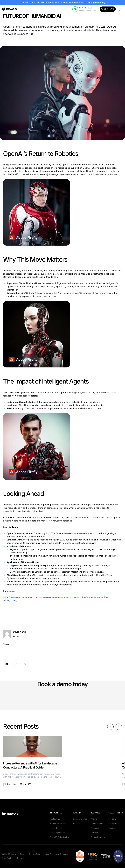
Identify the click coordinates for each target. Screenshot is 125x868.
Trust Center (7, 858)
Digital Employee (80, 819)
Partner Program (98, 837)
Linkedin (112, 819)
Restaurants (55, 819)
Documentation (97, 824)
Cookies (20, 858)
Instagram (113, 824)
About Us (76, 824)
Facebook (113, 828)
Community (96, 833)
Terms (23, 854)
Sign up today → (99, 3)
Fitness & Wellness (58, 824)
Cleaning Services (58, 833)
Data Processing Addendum (57, 854)
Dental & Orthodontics (59, 837)
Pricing (94, 819)
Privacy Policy (35, 854)
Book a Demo (108, 9)
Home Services (56, 828)
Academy (95, 828)
